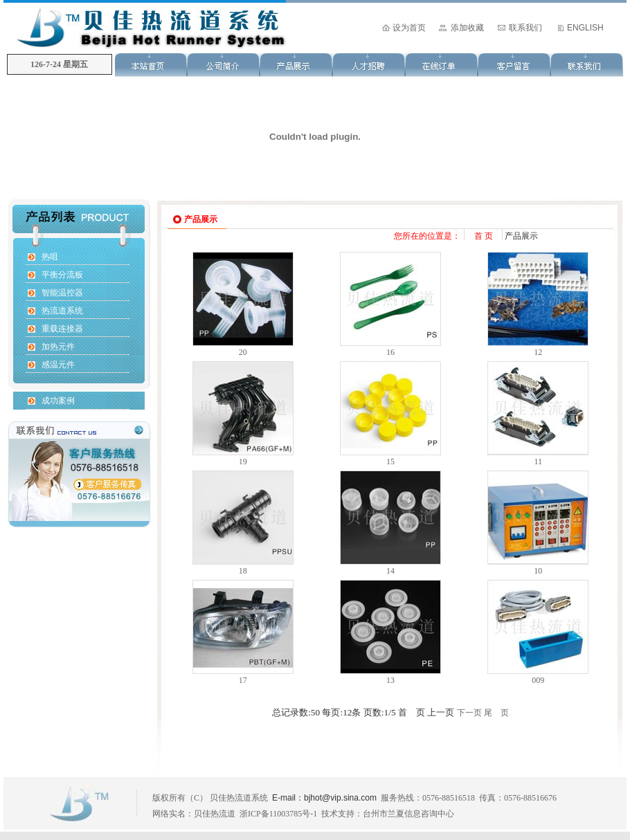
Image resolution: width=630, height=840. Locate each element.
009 (538, 680)
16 (390, 352)
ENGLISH (585, 28)
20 (243, 352)
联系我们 (525, 28)
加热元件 (58, 347)
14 (390, 571)
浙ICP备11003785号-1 (278, 814)
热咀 (50, 257)
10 (538, 571)
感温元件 (58, 365)
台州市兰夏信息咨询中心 (408, 814)
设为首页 (409, 28)
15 (390, 462)
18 (243, 571)
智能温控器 (62, 293)
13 (390, 680)
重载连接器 (62, 329)
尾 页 (496, 713)
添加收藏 (467, 28)
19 (243, 462)
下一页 (469, 713)
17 (243, 680)
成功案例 (58, 401)
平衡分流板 (62, 275)
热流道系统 (62, 311)
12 (538, 352)
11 (539, 462)
